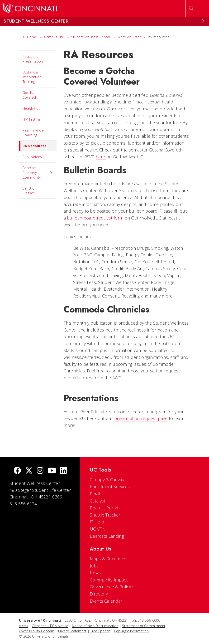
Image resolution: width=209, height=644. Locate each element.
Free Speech (100, 631)
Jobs (94, 566)
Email (95, 494)
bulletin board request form (95, 218)
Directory (99, 594)
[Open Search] (191, 8)
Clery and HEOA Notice (50, 626)
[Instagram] (40, 471)
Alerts (24, 626)
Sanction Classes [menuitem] (29, 191)
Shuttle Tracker (105, 515)
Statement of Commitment (144, 626)
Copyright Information (131, 631)
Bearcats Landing (107, 536)
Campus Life (54, 37)
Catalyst (97, 501)
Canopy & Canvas (107, 480)
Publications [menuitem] (32, 157)
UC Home (29, 37)
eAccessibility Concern (37, 631)
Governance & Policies (112, 587)
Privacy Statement (72, 631)
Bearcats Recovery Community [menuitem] (38, 173)
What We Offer (129, 37)
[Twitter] (29, 471)
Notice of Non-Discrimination (95, 626)
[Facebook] (17, 471)
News (95, 573)
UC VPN (98, 529)
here (101, 157)
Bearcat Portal (104, 508)
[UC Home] (30, 8)
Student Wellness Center (91, 37)
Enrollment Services (110, 487)
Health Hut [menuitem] (31, 108)
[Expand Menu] (203, 21)
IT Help (97, 522)
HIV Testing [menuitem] (31, 119)
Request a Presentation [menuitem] (33, 59)
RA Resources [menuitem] (33, 146)
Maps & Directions (108, 559)
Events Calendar (106, 601)
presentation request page (141, 418)
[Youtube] (52, 471)
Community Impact (109, 580)
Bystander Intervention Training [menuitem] (32, 77)
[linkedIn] (63, 471)
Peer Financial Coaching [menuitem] (33, 133)
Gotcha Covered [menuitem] (29, 95)
